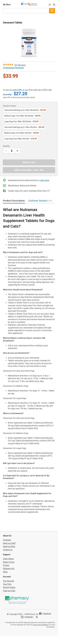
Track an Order (9, 591)
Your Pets (7, 584)
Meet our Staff (9, 543)
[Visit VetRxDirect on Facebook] (45, 614)
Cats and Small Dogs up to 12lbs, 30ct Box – (24, 127)
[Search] (52, 11)
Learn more (44, 180)
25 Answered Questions (13, 68)
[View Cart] (54, 5)
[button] (29, 43)
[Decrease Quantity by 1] (6, 151)
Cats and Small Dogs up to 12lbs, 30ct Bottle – (25, 110)
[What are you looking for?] (26, 11)
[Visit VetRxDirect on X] (37, 617)
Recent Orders (9, 587)
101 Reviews (20, 65)
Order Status (8, 559)
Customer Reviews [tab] (40, 201)
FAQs (5, 572)
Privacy (6, 565)
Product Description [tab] (14, 201)
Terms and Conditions (41, 625)
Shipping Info (9, 569)
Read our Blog (9, 547)
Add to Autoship (29, 170)
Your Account (9, 581)
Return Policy (9, 562)
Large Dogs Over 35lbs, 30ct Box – (20, 139)
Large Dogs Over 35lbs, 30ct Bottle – (21, 121)
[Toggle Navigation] (7, 5)
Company (7, 540)
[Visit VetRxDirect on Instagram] (27, 617)
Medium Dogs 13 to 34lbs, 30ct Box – (22, 133)
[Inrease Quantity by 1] (17, 151)
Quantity (6, 146)
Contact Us (8, 550)
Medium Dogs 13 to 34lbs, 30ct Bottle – (22, 116)
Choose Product (10, 106)
